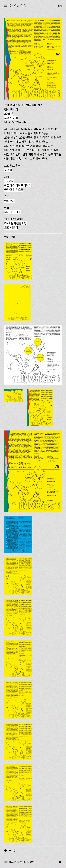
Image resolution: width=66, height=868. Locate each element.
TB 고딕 (9, 181)
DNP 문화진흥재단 (15, 223)
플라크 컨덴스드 (14, 190)
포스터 (8, 170)
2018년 (9, 114)
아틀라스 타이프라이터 (18, 185)
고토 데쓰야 (11, 228)
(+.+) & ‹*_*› (18, 6)
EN (60, 6)
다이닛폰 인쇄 (12, 212)
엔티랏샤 (10, 201)
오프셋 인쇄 (11, 118)
